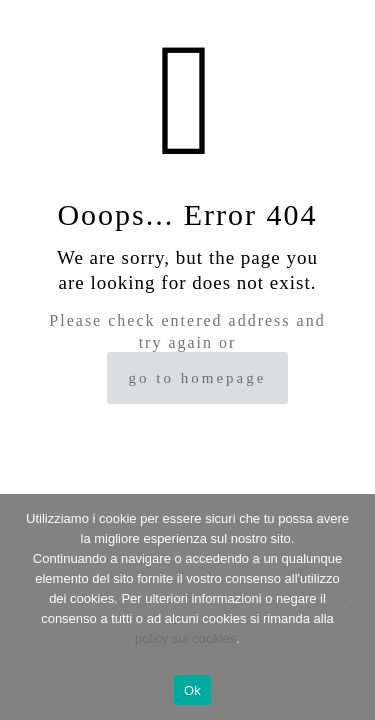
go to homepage (198, 378)
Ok (192, 690)
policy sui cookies (185, 638)
